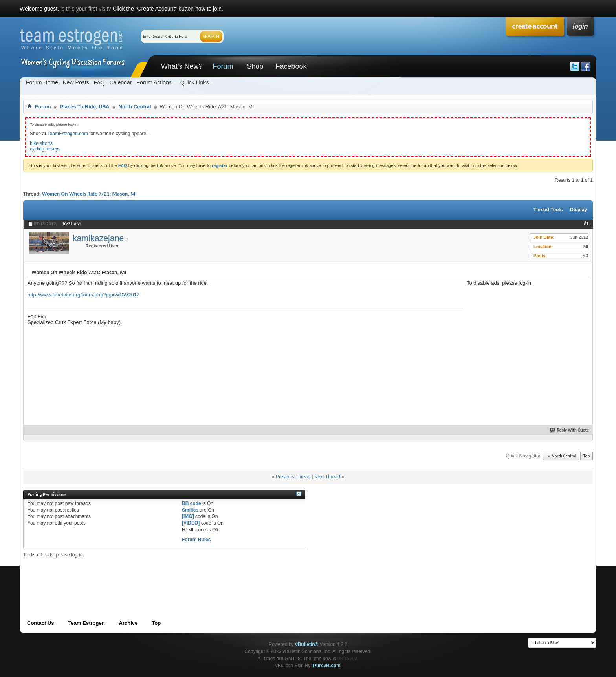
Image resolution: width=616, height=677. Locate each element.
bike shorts (41, 143)
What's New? (182, 66)
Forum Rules (196, 540)
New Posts (76, 82)
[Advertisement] (526, 335)
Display (578, 210)
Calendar (121, 82)
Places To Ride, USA (84, 107)
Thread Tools (548, 210)
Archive (128, 623)
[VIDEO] (191, 523)
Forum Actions (154, 82)
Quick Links (194, 82)
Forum (223, 66)
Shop (255, 66)
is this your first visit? (86, 9)
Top (587, 456)
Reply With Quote (570, 430)
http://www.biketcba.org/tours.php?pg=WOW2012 (83, 295)
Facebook (291, 66)
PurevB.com (327, 666)
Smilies (190, 510)
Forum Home (42, 82)
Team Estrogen (87, 623)
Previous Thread (293, 477)
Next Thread (327, 477)
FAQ (99, 82)
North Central (135, 107)
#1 (586, 223)
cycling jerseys (45, 149)
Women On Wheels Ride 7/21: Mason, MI (89, 194)
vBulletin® (307, 644)
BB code (192, 503)
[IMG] (188, 516)
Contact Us (41, 623)
